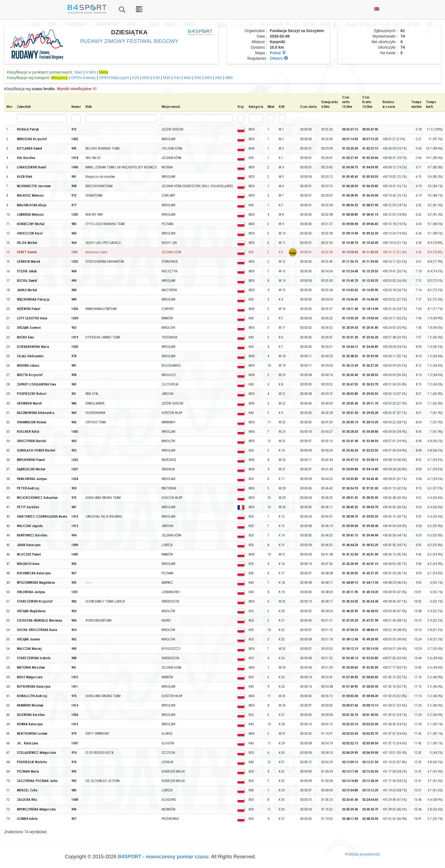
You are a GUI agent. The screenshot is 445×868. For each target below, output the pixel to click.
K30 (156, 78)
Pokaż (278, 53)
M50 (208, 78)
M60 (229, 78)
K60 (219, 78)
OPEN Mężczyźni (114, 78)
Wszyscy (59, 78)
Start (78, 72)
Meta (103, 72)
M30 (167, 78)
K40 (177, 78)
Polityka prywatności (363, 854)
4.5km (91, 72)
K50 (198, 78)
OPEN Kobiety (83, 78)
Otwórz (279, 58)
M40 (187, 78)
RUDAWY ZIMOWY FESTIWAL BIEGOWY (129, 41)
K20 (136, 78)
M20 (146, 78)
